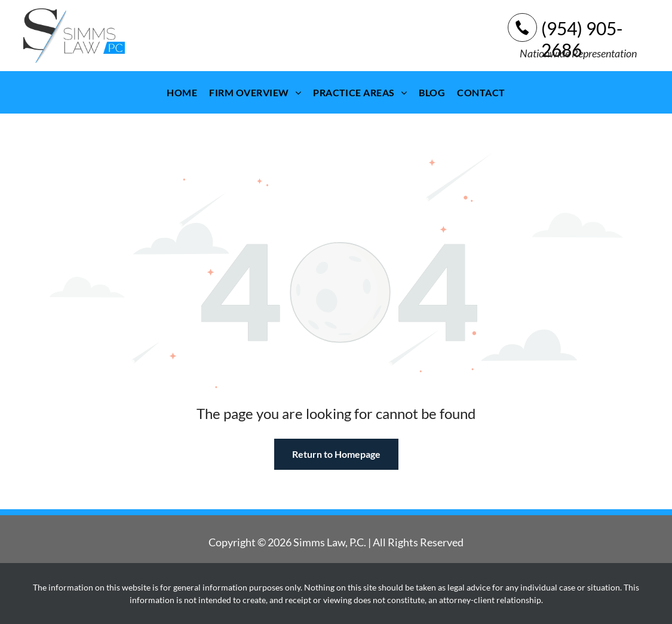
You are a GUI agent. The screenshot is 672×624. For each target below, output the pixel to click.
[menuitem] (182, 92)
